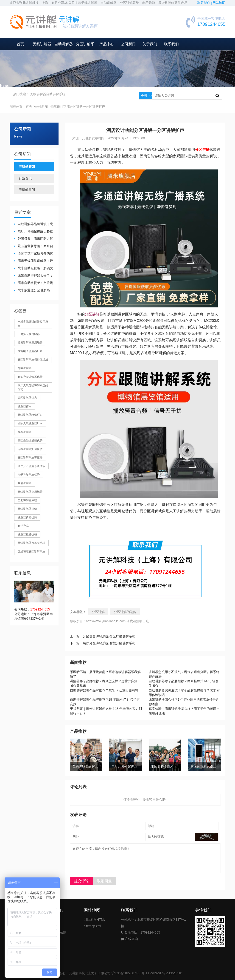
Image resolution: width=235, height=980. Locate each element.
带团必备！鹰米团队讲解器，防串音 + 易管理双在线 (34, 239)
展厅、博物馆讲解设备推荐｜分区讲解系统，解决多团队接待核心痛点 (34, 232)
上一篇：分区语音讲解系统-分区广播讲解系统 (103, 636)
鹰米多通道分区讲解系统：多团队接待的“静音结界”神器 (32, 291)
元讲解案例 (27, 190)
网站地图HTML (95, 920)
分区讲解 (92, 314)
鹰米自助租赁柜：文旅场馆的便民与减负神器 (34, 283)
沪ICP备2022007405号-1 (129, 973)
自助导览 (53, 926)
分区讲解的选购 (125, 612)
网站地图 (219, 3)
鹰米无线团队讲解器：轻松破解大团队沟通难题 (34, 261)
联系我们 (171, 44)
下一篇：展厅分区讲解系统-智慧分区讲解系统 (103, 643)
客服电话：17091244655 (141, 932)
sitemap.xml (92, 926)
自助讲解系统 (56, 94)
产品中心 (107, 44)
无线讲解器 (42, 44)
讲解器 (52, 920)
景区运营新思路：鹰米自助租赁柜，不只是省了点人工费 (34, 246)
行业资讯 (25, 178)
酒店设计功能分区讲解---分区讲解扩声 (78, 106)
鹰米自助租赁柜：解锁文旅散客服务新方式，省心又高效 (34, 268)
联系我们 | (205, 3)
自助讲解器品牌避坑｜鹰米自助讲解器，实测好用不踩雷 (34, 224)
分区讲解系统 (56, 932)
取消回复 (104, 881)
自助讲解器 (64, 44)
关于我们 (150, 44)
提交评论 (81, 881)
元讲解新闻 (27, 167)
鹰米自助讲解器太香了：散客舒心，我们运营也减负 (34, 276)
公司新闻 (128, 44)
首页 (20, 44)
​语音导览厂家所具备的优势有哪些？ (34, 254)
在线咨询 (129, 939)
